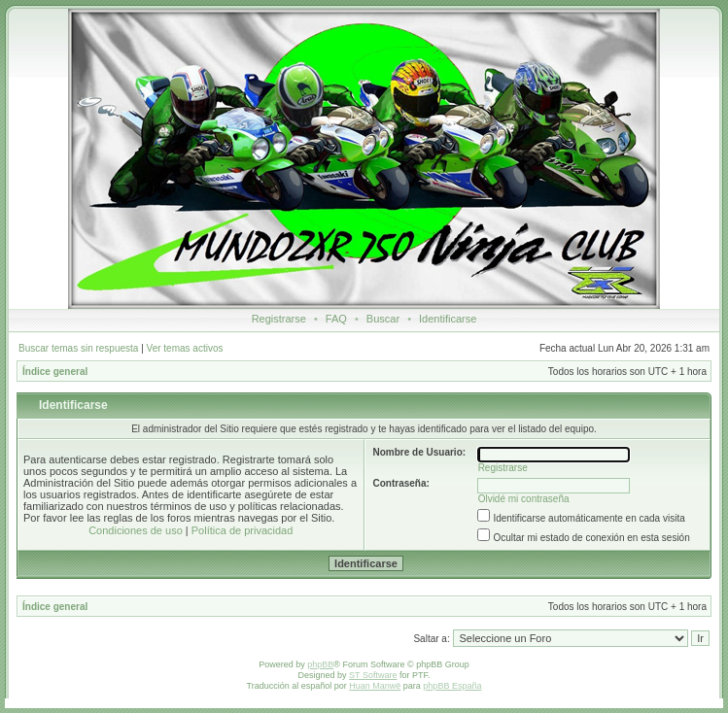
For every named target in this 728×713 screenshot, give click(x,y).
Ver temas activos (185, 348)
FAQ (336, 319)
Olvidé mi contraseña (524, 499)
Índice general (55, 372)
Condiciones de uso (136, 530)
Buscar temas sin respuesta (78, 348)
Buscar (383, 319)
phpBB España (452, 686)
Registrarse (279, 319)
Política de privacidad (243, 530)
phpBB (320, 664)
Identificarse (448, 319)
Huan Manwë (375, 686)
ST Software (373, 675)
